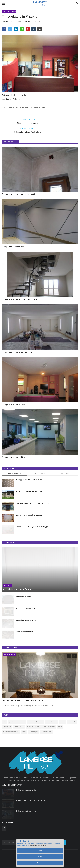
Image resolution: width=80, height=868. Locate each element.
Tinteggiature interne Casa (13, 405)
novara (62, 722)
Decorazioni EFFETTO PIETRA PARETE (22, 700)
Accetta (40, 850)
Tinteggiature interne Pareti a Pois (27, 132)
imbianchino (19, 727)
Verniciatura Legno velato (26, 620)
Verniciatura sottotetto (25, 632)
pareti (60, 727)
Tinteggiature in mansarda (27, 123)
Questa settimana (14, 473)
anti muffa (72, 722)
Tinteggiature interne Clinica (14, 457)
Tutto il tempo (65, 473)
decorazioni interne (34, 727)
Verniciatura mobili (24, 597)
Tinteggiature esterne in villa (26, 790)
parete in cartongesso (17, 722)
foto (4, 722)
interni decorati (51, 722)
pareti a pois (34, 732)
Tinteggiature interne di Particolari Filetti (19, 299)
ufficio (24, 732)
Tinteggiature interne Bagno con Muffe (19, 194)
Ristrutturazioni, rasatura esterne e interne (33, 503)
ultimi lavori (7, 727)
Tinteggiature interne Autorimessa (17, 352)
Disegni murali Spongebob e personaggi (32, 527)
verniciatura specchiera (25, 608)
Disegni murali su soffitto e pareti (29, 515)
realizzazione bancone (11, 732)
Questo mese (40, 473)
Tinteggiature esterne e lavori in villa (30, 491)
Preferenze (40, 863)
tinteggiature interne (38, 107)
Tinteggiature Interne (9, 12)
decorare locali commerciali (18, 107)
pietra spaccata (47, 732)
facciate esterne (49, 727)
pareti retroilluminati (35, 722)
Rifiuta (40, 857)
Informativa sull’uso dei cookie (38, 845)
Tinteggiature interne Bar (13, 247)
